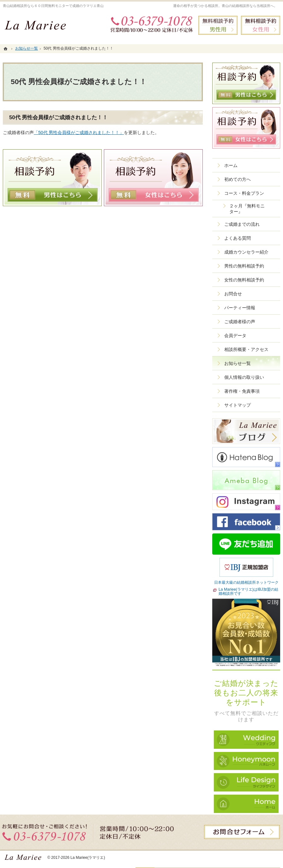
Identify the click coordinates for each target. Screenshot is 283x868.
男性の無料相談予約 (244, 266)
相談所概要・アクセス (246, 349)
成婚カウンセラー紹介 (246, 252)
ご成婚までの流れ (242, 224)
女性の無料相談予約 (244, 280)
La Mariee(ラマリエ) (88, 858)
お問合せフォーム (242, 832)
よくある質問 (238, 238)
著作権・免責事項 (242, 391)
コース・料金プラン (244, 193)
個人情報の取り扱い (244, 377)
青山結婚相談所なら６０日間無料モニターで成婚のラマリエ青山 (53, 6)
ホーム (231, 165)
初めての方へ (238, 179)
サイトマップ (238, 405)
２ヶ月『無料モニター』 (247, 209)
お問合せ (233, 294)
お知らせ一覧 (238, 363)
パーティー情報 (240, 308)
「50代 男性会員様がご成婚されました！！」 (79, 132)
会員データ (235, 336)
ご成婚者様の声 (240, 322)
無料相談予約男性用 (218, 25)
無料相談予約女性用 (261, 25)
